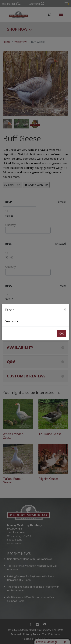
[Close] (65, 309)
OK (62, 333)
